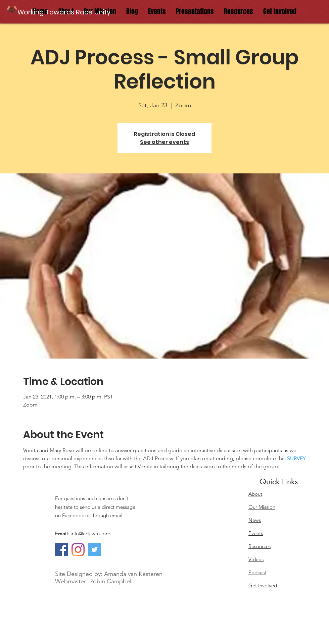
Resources (260, 546)
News (255, 520)
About (255, 494)
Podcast (257, 572)
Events (256, 533)
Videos (256, 559)
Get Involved (263, 585)
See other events (164, 142)
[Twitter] (95, 550)
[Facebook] (62, 550)
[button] (65, 12)
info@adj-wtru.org (90, 533)
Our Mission (262, 507)
